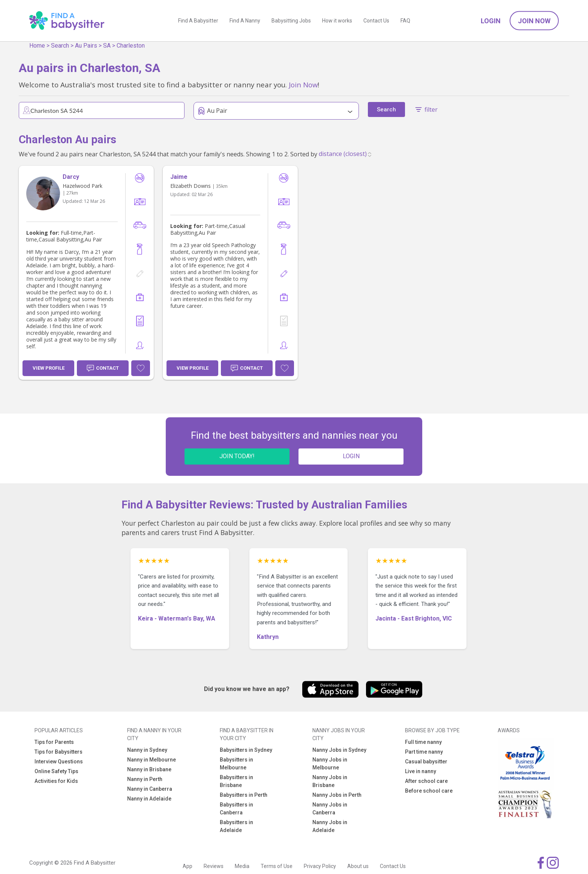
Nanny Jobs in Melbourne (330, 764)
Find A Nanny (245, 21)
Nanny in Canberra (150, 789)
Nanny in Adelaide (149, 799)
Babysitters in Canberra (236, 809)
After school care (426, 781)
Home (37, 46)
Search (60, 46)
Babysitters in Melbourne (236, 764)
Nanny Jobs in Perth (337, 795)
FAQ (405, 21)
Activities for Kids (56, 781)
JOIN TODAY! (237, 456)
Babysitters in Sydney (246, 750)
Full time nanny (423, 742)
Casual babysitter (426, 762)
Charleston (131, 46)
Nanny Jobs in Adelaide (330, 826)
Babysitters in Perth (244, 795)
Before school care (429, 791)
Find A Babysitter (198, 21)
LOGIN (351, 456)
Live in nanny (421, 771)
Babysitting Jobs (291, 21)
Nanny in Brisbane (149, 769)
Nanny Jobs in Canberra (330, 809)
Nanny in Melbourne (151, 760)
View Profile (49, 368)
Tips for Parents (54, 742)
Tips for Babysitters (58, 752)
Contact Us (376, 21)
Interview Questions (59, 762)
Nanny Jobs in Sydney (339, 750)
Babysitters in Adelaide (236, 826)
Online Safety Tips (56, 771)
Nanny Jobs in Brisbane (330, 781)
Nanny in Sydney (147, 750)
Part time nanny (424, 752)
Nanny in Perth (145, 779)
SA (107, 46)
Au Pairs (86, 46)
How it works (337, 21)
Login (491, 21)
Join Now (534, 21)
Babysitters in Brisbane (236, 781)
